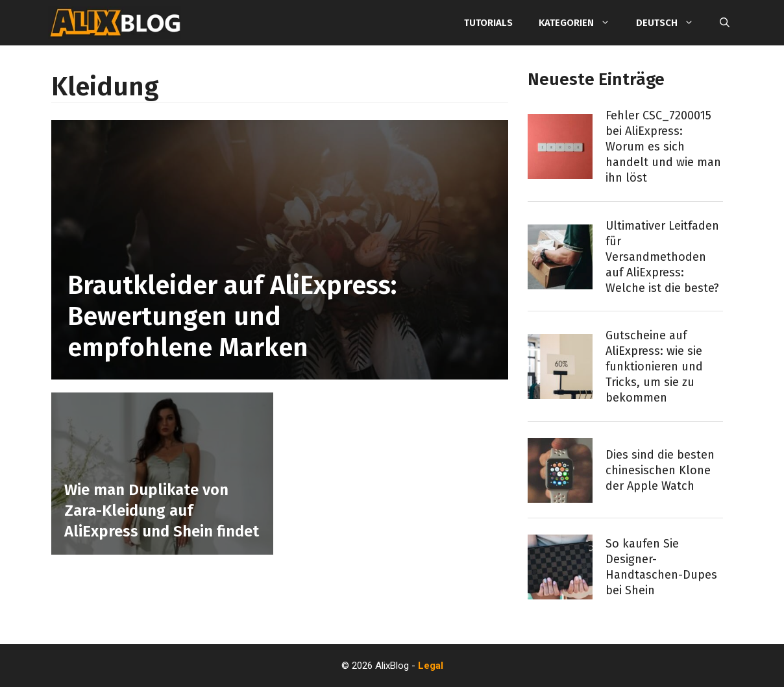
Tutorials (488, 23)
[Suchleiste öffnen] (725, 23)
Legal (431, 666)
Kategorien (581, 23)
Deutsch (671, 23)
